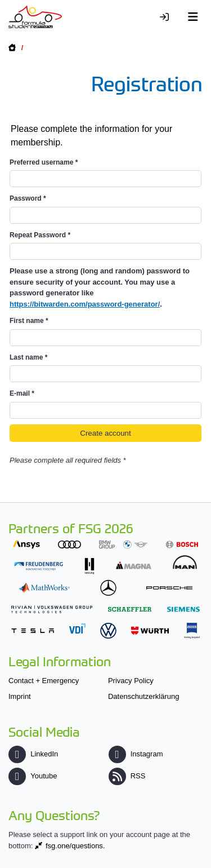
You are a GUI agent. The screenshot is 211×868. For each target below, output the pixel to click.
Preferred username (44, 162)
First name (29, 321)
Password (28, 198)
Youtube (33, 776)
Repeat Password (40, 235)
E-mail (22, 393)
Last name (28, 357)
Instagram (136, 754)
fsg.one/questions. (75, 846)
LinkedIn (33, 754)
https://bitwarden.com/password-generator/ (85, 304)
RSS (127, 776)
